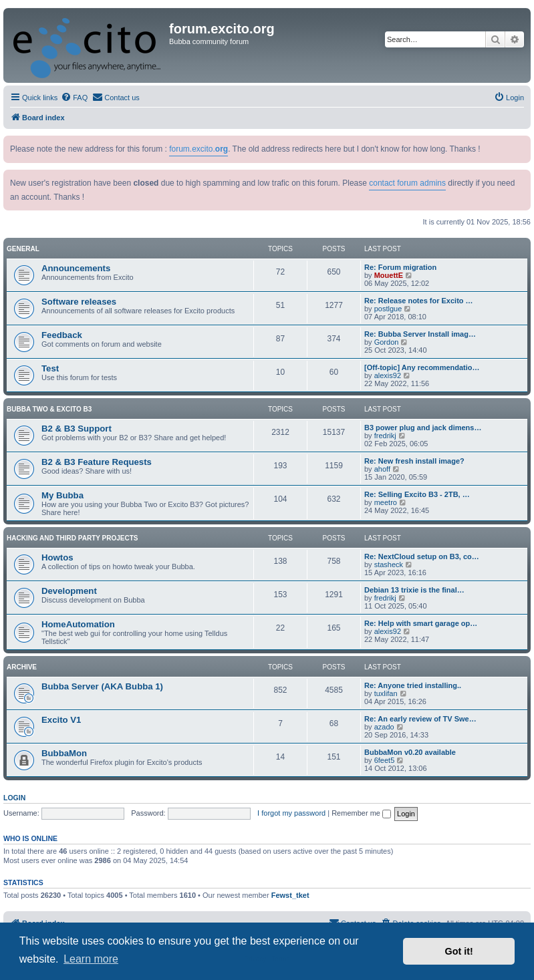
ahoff (382, 469)
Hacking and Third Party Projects (73, 538)
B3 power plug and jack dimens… (423, 428)
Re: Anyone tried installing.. (413, 685)
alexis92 (388, 375)
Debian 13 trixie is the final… (414, 590)
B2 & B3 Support (77, 429)
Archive (22, 667)
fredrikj (385, 436)
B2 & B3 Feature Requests (97, 462)
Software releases (79, 302)
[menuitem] (74, 98)
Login (14, 798)
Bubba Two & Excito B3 (49, 409)
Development (69, 591)
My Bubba (62, 495)
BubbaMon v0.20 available (410, 752)
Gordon (387, 342)
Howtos (57, 557)
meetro (386, 502)
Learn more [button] (91, 959)
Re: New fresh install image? (414, 461)
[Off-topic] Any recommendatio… (422, 367)
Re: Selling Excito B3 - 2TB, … (417, 494)
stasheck (389, 564)
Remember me (361, 813)
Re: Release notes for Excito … (419, 301)
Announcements (76, 268)
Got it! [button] (459, 951)
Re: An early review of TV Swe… (420, 719)
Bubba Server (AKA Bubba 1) (102, 686)
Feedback (62, 335)
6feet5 (385, 760)
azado (384, 727)
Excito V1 (61, 720)
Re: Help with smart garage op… (421, 623)
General (23, 249)
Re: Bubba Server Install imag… (420, 334)
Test (50, 368)
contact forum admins (407, 183)
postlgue (388, 309)
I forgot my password (291, 813)
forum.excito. (198, 149)
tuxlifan (386, 693)
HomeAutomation (78, 624)
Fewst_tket (290, 895)
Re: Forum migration (400, 267)
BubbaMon (64, 753)
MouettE (389, 275)
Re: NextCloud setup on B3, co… (422, 556)
